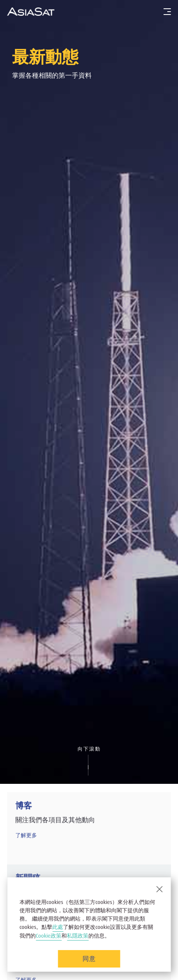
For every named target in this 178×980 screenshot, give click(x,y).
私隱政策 (78, 936)
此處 (58, 927)
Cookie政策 (49, 936)
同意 (89, 959)
